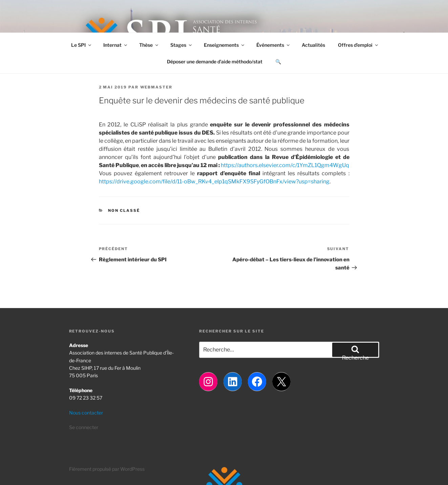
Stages (182, 45)
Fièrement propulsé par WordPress (107, 469)
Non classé (124, 210)
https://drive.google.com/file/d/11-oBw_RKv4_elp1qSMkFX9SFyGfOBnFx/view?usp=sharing (214, 181)
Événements (273, 45)
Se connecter (84, 427)
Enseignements (225, 45)
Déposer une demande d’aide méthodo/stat (215, 62)
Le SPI (82, 45)
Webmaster (156, 87)
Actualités (313, 45)
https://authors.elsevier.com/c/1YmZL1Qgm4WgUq (285, 165)
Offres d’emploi (358, 45)
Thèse (149, 45)
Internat (116, 45)
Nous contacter (86, 413)
